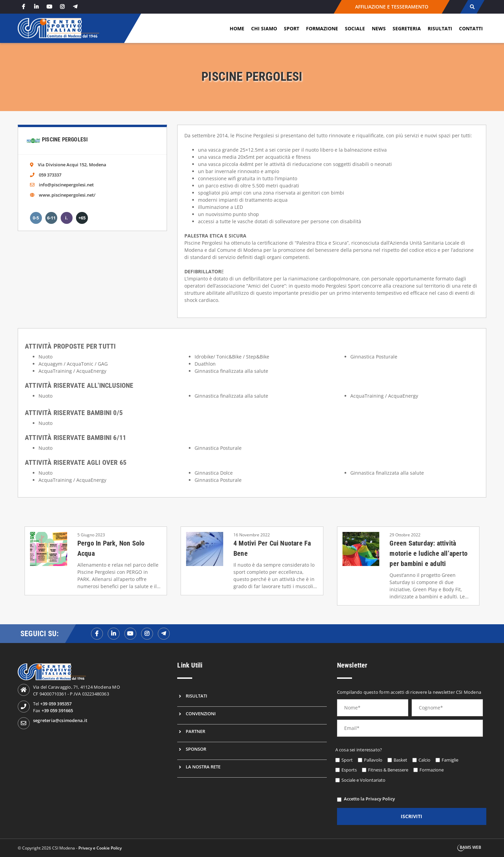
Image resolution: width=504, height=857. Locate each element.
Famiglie (450, 760)
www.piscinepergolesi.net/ (67, 195)
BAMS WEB (470, 847)
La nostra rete (203, 767)
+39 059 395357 (56, 704)
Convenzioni (201, 714)
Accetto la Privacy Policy (369, 799)
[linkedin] (36, 7)
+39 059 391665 (57, 710)
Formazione (322, 28)
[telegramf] (164, 634)
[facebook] (24, 7)
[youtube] (49, 7)
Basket (400, 760)
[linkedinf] (114, 634)
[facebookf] (97, 634)
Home (237, 28)
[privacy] (339, 800)
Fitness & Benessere (388, 770)
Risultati (440, 28)
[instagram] (62, 7)
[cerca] (472, 7)
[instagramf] (147, 634)
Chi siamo (264, 28)
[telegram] (75, 7)
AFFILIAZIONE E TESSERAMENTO (392, 7)
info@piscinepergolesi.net (66, 185)
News (379, 28)
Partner (195, 731)
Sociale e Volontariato (363, 780)
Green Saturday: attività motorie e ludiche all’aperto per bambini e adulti (429, 553)
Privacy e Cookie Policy (100, 848)
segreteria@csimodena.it (60, 720)
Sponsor (196, 749)
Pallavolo (373, 760)
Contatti (471, 28)
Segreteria (407, 28)
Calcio (424, 760)
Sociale (355, 28)
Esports (349, 770)
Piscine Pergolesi (65, 140)
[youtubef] (130, 634)
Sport (292, 28)
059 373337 (50, 175)
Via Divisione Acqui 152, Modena (72, 165)
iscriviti (411, 816)
